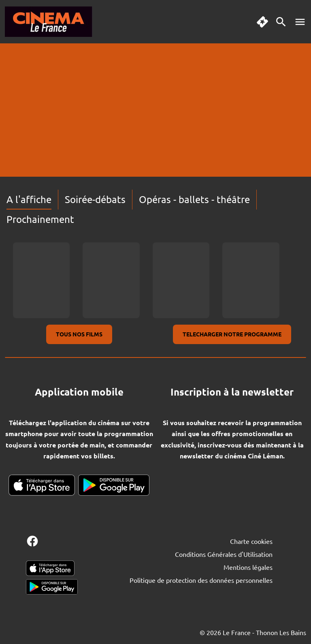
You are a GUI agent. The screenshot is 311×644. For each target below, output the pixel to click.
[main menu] (300, 22)
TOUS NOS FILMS (79, 334)
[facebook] (32, 541)
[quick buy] (262, 22)
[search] (281, 22)
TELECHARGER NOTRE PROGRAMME (232, 334)
